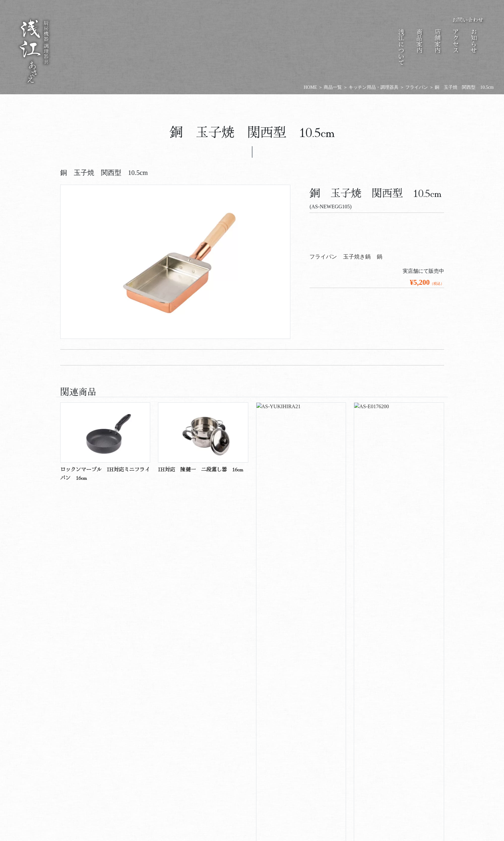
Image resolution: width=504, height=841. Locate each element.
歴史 (288, 755)
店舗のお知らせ (365, 768)
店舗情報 (301, 760)
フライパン (323, 257)
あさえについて (145, 731)
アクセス (275, 760)
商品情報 (223, 760)
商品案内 (217, 731)
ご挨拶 (158, 758)
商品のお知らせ (353, 768)
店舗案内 (288, 731)
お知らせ (359, 731)
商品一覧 (252, 527)
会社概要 (145, 760)
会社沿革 (132, 760)
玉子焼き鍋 (357, 257)
